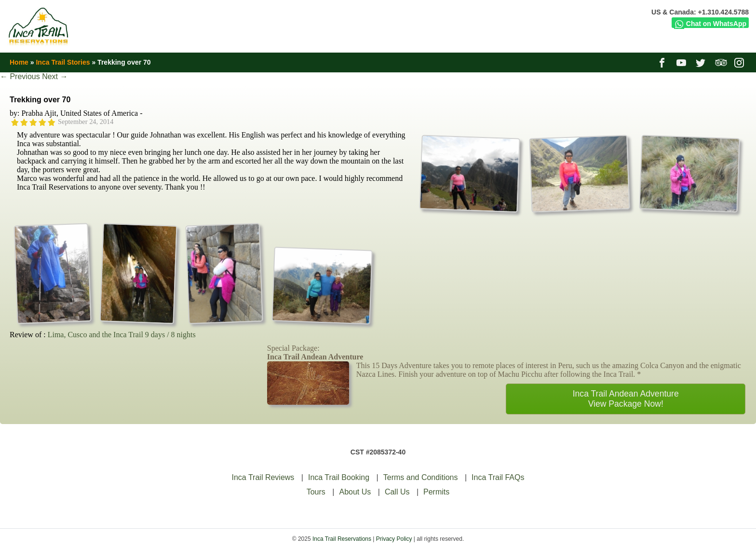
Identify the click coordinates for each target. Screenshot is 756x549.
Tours (316, 492)
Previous (20, 76)
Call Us (397, 492)
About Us (355, 492)
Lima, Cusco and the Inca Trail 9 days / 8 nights (122, 335)
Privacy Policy (394, 539)
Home (19, 62)
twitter (702, 62)
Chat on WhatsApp (710, 24)
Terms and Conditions (421, 477)
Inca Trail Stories (63, 62)
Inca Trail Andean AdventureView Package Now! (626, 399)
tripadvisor (721, 62)
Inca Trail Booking (339, 477)
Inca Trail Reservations (342, 539)
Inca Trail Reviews (263, 477)
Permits (436, 492)
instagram (740, 62)
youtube (682, 62)
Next (55, 76)
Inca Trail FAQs (498, 477)
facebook (663, 62)
